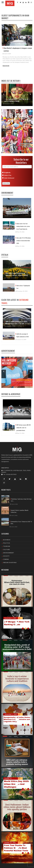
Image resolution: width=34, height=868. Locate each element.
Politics (7, 543)
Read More (6, 66)
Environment (7, 193)
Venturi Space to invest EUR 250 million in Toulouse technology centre (17, 413)
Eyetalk (5, 255)
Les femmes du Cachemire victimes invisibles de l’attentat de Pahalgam (13, 100)
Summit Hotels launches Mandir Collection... (20, 511)
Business (7, 540)
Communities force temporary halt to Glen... (21, 523)
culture (7, 550)
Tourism (7, 546)
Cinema (6, 559)
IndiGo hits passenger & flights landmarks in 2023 (23, 335)
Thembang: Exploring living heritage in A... (21, 500)
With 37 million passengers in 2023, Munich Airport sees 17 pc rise (16, 323)
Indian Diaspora (10, 563)
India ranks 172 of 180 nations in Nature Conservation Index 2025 (24, 241)
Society (6, 556)
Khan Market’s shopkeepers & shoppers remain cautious (18, 49)
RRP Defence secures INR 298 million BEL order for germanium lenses (23, 428)
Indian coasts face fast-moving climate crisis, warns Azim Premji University (23, 226)
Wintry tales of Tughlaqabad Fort (23, 287)
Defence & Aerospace (11, 394)
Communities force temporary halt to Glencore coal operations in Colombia (17, 212)
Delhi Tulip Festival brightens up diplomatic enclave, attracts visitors (17, 274)
